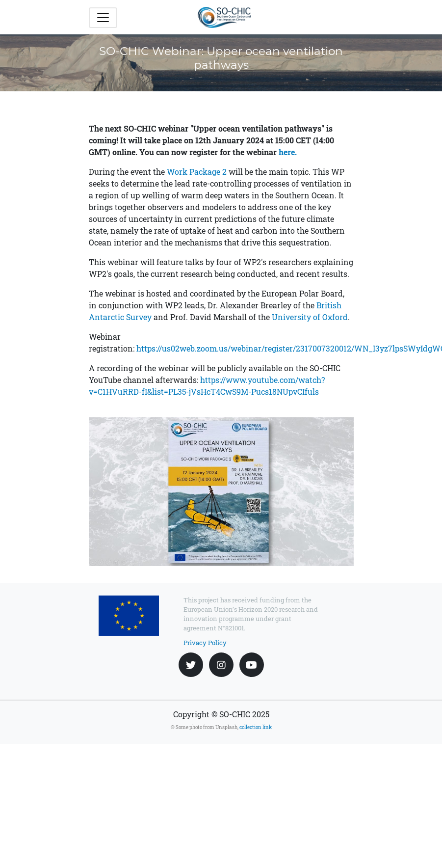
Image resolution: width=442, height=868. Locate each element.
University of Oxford (310, 317)
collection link (256, 727)
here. (288, 152)
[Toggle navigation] (103, 18)
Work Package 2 (197, 172)
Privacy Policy (205, 643)
